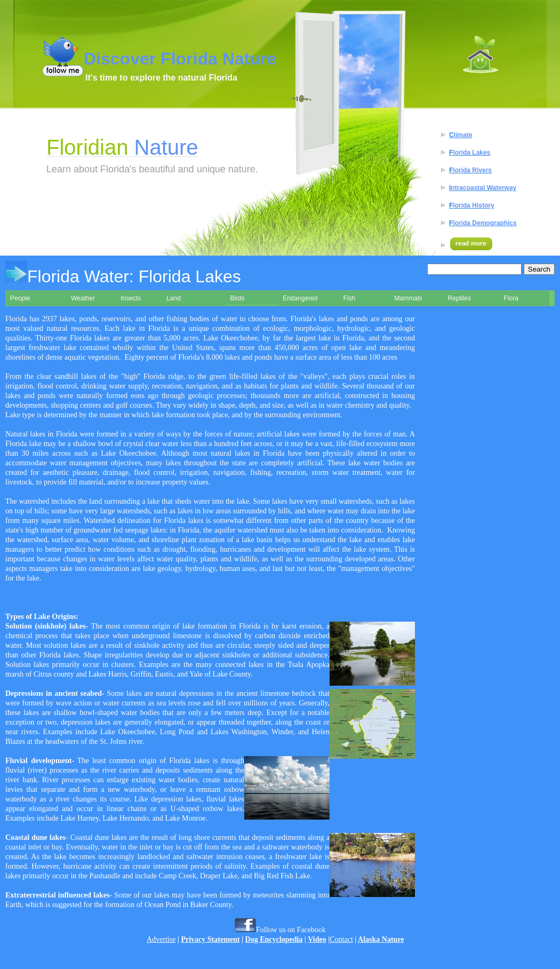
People (20, 298)
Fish (350, 298)
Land (174, 298)
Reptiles (459, 298)
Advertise (161, 939)
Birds (237, 298)
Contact (341, 939)
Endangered (300, 298)
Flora (511, 298)
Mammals (409, 298)
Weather (83, 298)
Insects (131, 298)
